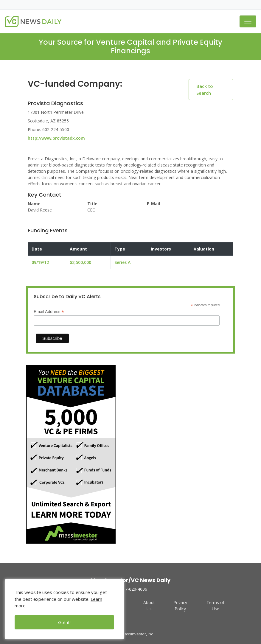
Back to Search (205, 90)
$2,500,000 (80, 262)
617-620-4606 (130, 589)
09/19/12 (40, 262)
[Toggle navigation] (248, 21)
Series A (122, 262)
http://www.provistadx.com (56, 138)
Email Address (49, 312)
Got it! (64, 622)
